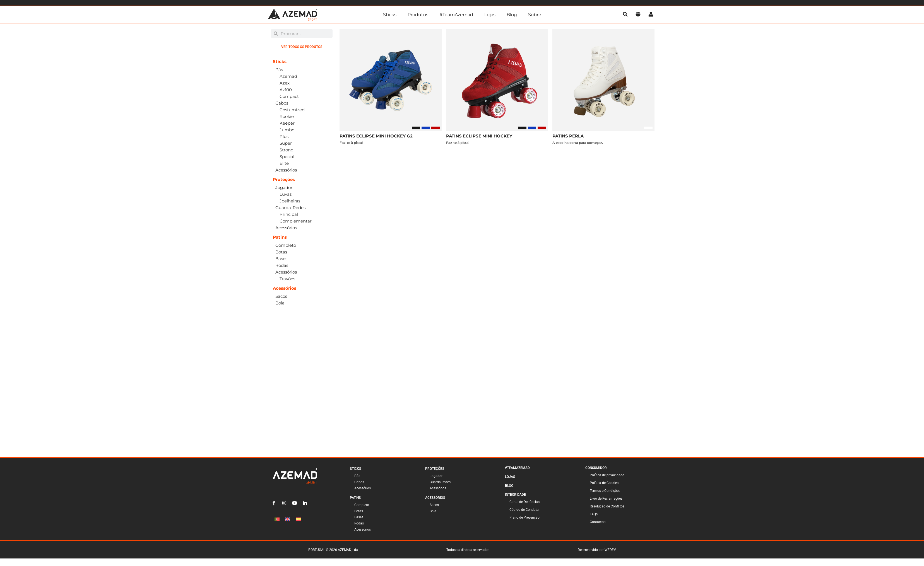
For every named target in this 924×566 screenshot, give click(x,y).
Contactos (598, 522)
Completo (362, 505)
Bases (359, 517)
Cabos (359, 482)
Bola (433, 511)
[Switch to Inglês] (288, 519)
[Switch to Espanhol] (298, 519)
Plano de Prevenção (524, 517)
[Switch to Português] (277, 519)
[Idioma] (638, 15)
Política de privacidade (607, 475)
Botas (359, 511)
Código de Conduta (524, 510)
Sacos (434, 505)
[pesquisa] (625, 15)
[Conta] (651, 15)
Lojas (490, 15)
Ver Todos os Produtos (302, 47)
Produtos (418, 15)
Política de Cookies (604, 483)
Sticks (390, 15)
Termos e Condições (605, 491)
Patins (355, 498)
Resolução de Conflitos (607, 506)
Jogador (436, 476)
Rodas (359, 523)
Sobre (535, 15)
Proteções (435, 469)
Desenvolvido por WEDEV (597, 550)
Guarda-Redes (440, 482)
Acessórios (363, 488)
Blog (512, 15)
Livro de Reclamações (606, 499)
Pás (357, 476)
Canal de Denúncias (524, 502)
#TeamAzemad (456, 15)
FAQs (594, 514)
